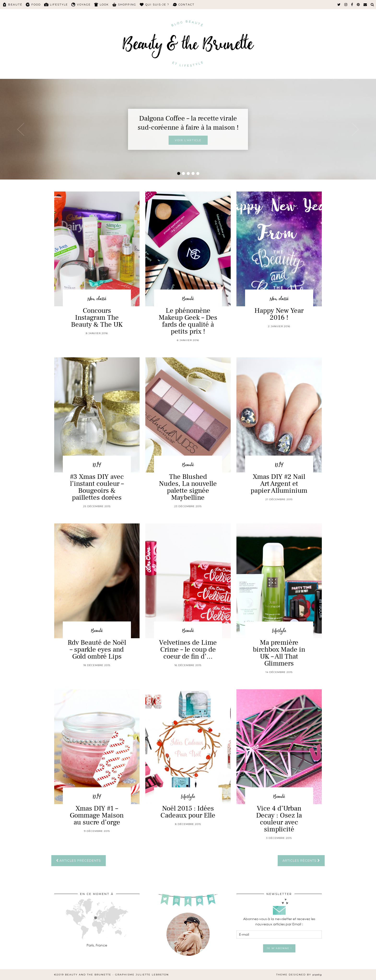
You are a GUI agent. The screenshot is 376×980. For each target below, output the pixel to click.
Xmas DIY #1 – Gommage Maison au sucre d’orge (97, 815)
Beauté (15, 5)
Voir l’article (188, 140)
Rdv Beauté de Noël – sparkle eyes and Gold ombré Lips (97, 649)
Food (36, 5)
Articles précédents (79, 860)
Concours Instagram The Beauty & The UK (97, 318)
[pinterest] (358, 5)
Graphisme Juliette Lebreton (142, 975)
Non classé (97, 299)
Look (104, 5)
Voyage (84, 5)
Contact (186, 5)
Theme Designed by (299, 975)
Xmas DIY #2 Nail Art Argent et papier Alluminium (279, 484)
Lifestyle (59, 5)
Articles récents (301, 860)
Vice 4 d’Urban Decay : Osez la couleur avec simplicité (279, 819)
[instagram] (346, 5)
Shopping (127, 5)
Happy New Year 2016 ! (279, 314)
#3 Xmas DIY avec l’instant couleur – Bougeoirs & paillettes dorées (97, 487)
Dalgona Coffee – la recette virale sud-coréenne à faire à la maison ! (188, 123)
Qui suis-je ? (157, 5)
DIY (97, 465)
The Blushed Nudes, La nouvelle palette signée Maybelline (188, 487)
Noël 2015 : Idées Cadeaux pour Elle (188, 812)
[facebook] (352, 5)
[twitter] (339, 5)
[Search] (373, 5)
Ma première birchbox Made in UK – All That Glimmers (279, 653)
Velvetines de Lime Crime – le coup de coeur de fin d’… (188, 649)
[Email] (365, 5)
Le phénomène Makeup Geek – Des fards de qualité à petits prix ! (188, 321)
